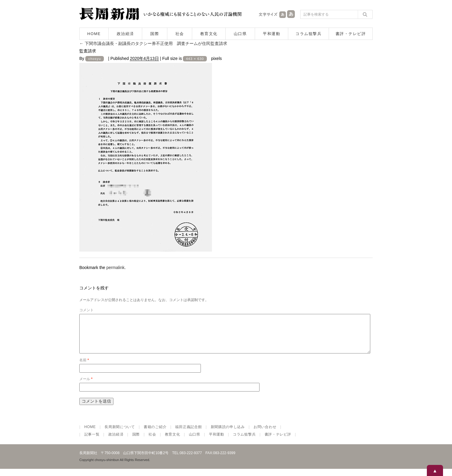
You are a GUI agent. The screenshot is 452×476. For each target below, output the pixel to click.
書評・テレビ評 (351, 34)
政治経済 (125, 34)
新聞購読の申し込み (228, 434)
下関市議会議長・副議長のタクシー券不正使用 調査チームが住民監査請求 (153, 43)
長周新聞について (120, 434)
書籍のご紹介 (155, 434)
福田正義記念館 (188, 434)
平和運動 (271, 34)
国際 (155, 34)
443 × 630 (195, 59)
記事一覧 (92, 442)
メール (86, 386)
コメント (87, 310)
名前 (84, 367)
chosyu (95, 59)
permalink (115, 268)
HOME (94, 34)
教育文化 (209, 34)
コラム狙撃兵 (308, 34)
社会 (180, 34)
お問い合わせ (265, 434)
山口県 (240, 34)
